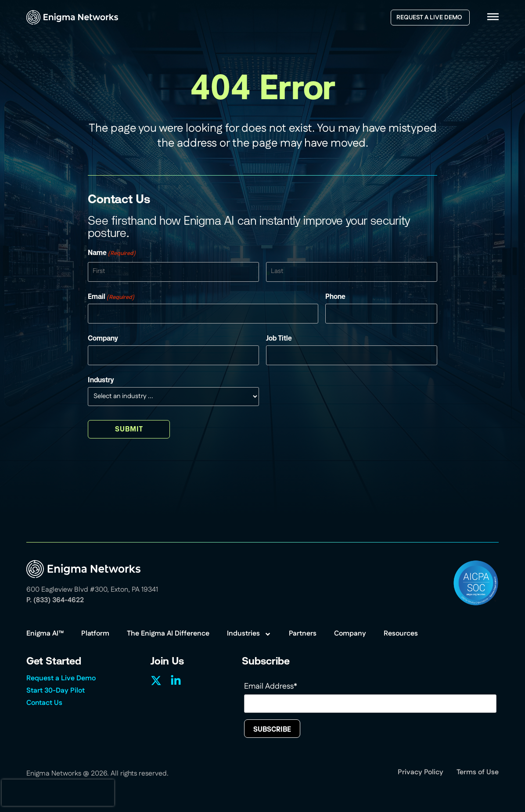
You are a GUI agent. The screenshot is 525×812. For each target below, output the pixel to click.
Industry (101, 380)
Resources (401, 634)
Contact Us (44, 704)
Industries (249, 634)
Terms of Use (478, 773)
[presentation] (58, 793)
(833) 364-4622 (59, 601)
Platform (95, 634)
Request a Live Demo (61, 679)
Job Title (279, 338)
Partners (303, 634)
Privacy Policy (421, 773)
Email (111, 297)
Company (103, 338)
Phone (335, 297)
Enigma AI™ (45, 634)
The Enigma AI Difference (168, 634)
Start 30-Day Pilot (56, 691)
